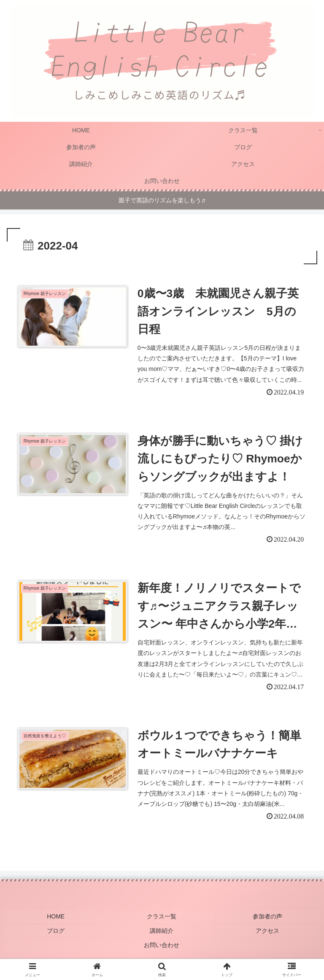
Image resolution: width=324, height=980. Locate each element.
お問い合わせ (162, 945)
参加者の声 (268, 920)
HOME (56, 920)
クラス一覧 (162, 920)
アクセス (268, 932)
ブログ (56, 932)
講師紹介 (162, 932)
